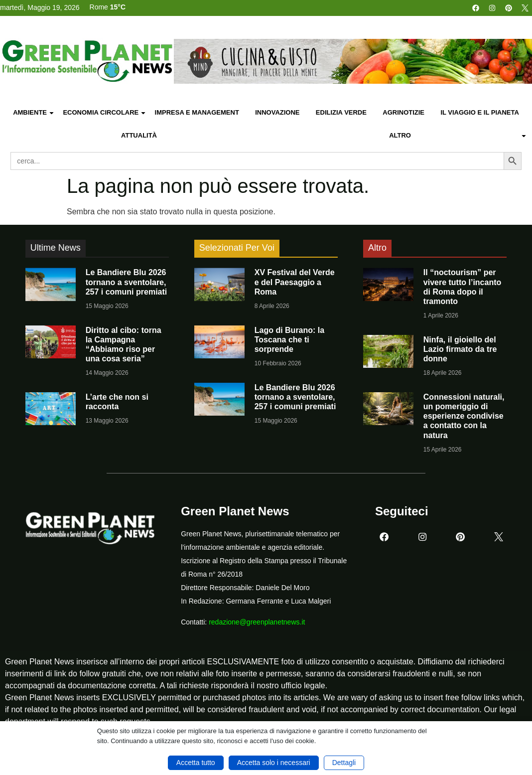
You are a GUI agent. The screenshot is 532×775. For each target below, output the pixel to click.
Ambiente (34, 113)
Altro (458, 136)
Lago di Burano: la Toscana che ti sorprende (289, 340)
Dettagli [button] (344, 763)
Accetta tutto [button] (196, 763)
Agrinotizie (403, 112)
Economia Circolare (105, 113)
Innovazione (277, 112)
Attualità (139, 135)
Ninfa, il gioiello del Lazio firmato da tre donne (460, 349)
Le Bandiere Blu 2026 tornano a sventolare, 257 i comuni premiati (127, 282)
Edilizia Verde (341, 112)
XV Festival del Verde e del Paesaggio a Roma (295, 282)
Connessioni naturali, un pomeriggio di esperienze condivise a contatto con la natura (464, 416)
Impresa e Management (197, 112)
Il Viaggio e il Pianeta (479, 112)
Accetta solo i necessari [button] (274, 763)
